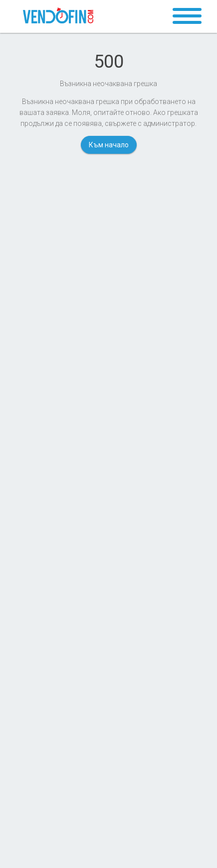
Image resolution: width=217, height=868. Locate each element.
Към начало (109, 145)
